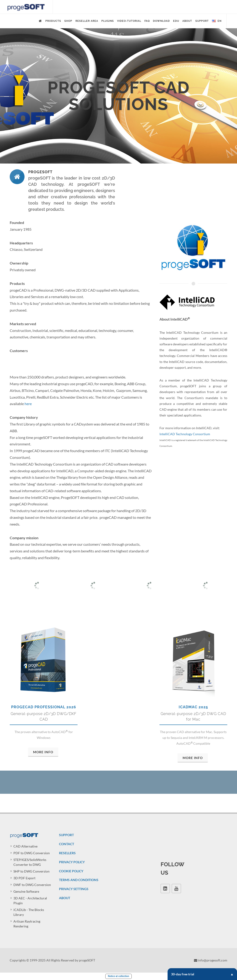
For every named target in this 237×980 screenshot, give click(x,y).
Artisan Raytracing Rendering (27, 924)
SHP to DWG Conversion (31, 871)
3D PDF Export (24, 878)
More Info (43, 752)
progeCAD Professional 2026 (44, 707)
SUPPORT (66, 835)
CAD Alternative (25, 846)
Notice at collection (118, 976)
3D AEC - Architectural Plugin (30, 901)
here (28, 404)
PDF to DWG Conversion (32, 853)
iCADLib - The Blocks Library (29, 912)
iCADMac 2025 (193, 707)
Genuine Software (26, 891)
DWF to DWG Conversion (32, 885)
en (217, 21)
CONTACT (67, 844)
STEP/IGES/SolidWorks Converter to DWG (30, 862)
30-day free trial (202, 974)
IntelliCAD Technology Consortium (185, 434)
